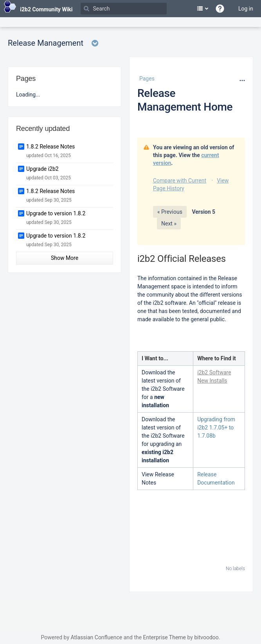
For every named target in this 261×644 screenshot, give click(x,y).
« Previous (170, 212)
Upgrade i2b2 (42, 169)
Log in (246, 9)
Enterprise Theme (165, 637)
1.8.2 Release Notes (50, 147)
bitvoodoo (206, 637)
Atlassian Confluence (96, 637)
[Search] (124, 9)
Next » (169, 224)
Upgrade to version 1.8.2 (56, 213)
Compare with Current (180, 181)
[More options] (241, 80)
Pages (147, 79)
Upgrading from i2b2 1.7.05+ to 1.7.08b (216, 428)
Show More (65, 258)
